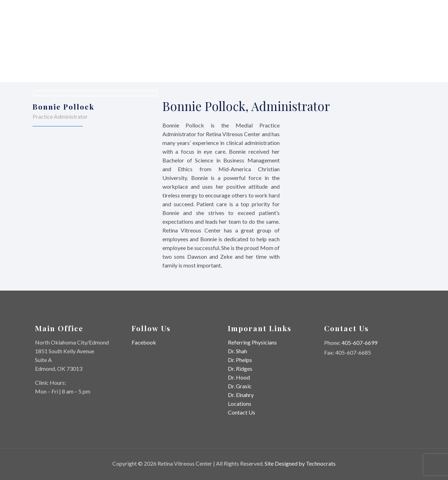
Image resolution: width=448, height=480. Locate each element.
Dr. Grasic (240, 386)
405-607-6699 (359, 343)
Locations (240, 404)
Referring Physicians (252, 342)
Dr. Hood (239, 377)
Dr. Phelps (240, 360)
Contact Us (241, 412)
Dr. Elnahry (241, 395)
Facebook (144, 342)
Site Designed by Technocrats (300, 463)
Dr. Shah (237, 351)
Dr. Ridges (240, 368)
